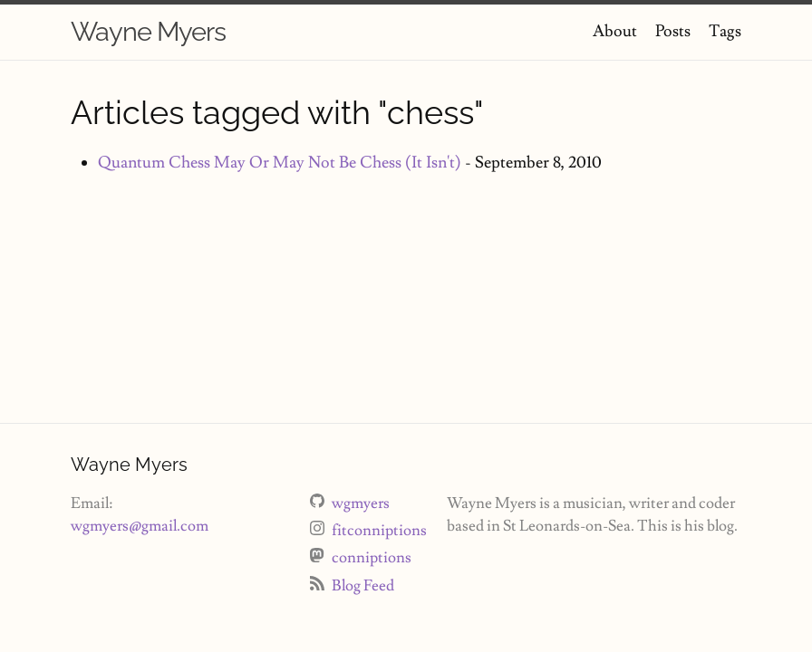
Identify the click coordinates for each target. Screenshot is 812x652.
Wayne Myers (148, 32)
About (615, 31)
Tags (725, 31)
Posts (673, 31)
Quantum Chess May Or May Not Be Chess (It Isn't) (280, 163)
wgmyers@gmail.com (140, 526)
